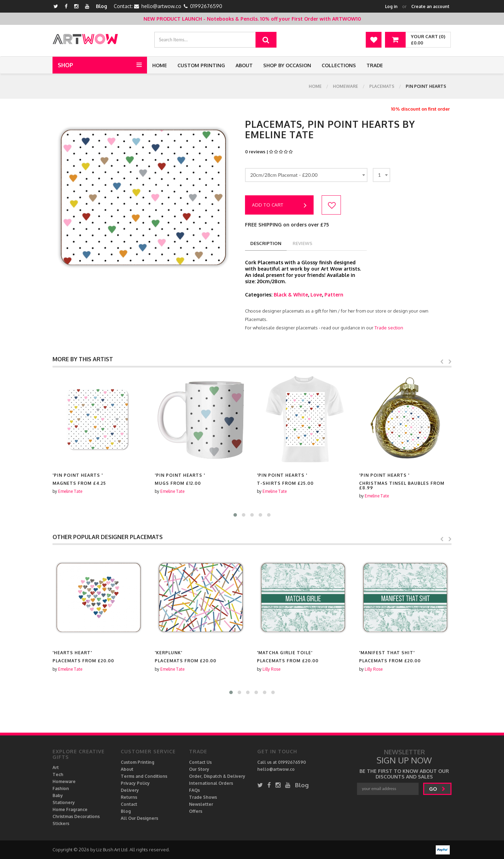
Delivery (130, 790)
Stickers (61, 823)
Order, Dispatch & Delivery (217, 776)
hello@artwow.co (161, 6)
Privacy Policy (135, 783)
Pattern (334, 295)
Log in (391, 6)
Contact (129, 804)
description (266, 243)
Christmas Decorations (76, 816)
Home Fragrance (70, 809)
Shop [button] (65, 65)
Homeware (345, 86)
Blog (101, 6)
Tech (58, 774)
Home (160, 65)
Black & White (291, 295)
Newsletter (201, 804)
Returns (129, 797)
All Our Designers (139, 818)
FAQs (194, 790)
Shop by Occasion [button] (287, 65)
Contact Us (200, 762)
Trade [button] (375, 65)
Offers (196, 811)
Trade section (389, 328)
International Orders (211, 783)
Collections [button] (339, 65)
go (437, 789)
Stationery (64, 802)
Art (56, 767)
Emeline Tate (70, 491)
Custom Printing (201, 65)
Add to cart (279, 205)
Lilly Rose (374, 669)
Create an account (430, 6)
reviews (302, 243)
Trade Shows (203, 797)
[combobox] (306, 175)
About (244, 65)
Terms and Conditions (144, 776)
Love (316, 295)
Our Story (199, 769)
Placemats (382, 86)
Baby (58, 795)
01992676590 (206, 6)
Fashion (61, 788)
